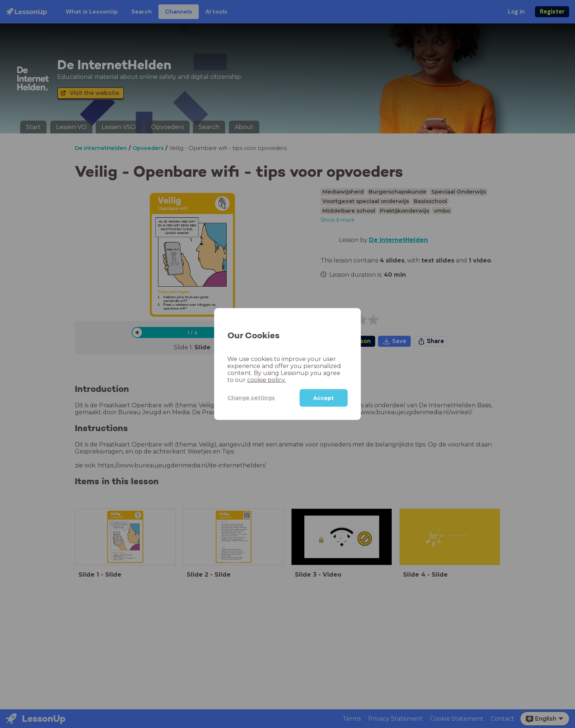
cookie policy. (266, 380)
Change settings (251, 398)
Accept (323, 398)
